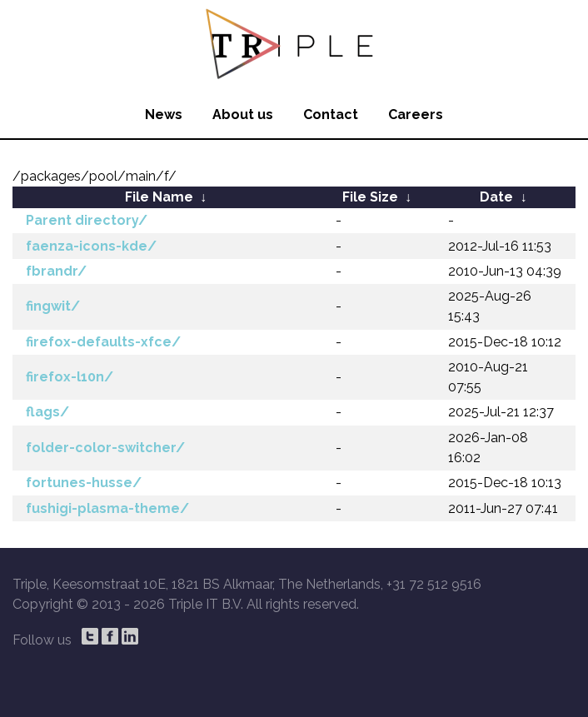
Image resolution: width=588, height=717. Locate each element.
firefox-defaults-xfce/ (103, 342)
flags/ (47, 412)
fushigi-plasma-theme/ (107, 508)
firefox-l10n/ (70, 377)
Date (496, 197)
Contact (331, 115)
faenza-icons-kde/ (91, 246)
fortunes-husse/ (84, 483)
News (164, 115)
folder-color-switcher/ (105, 448)
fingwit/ (53, 306)
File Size (370, 197)
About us (243, 115)
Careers (416, 115)
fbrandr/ (56, 271)
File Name (159, 197)
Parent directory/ (87, 220)
